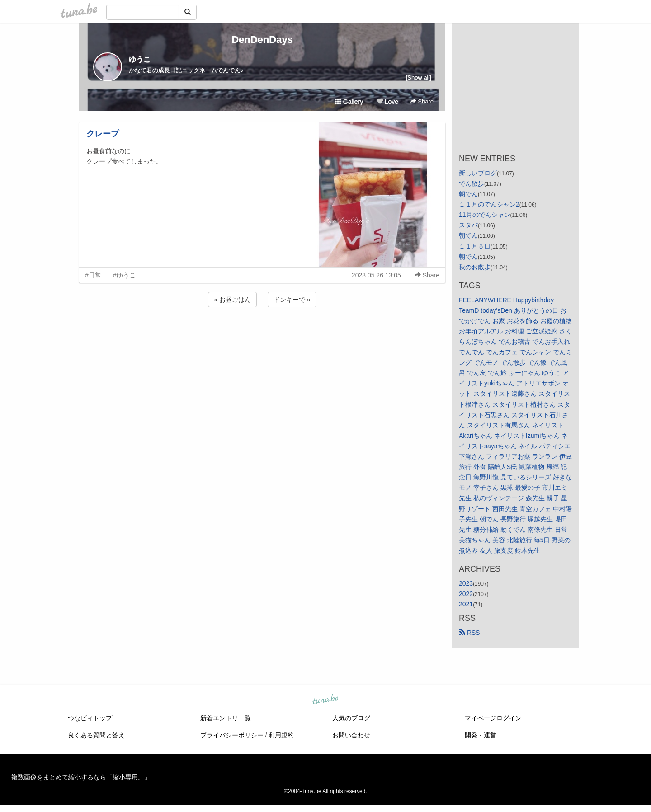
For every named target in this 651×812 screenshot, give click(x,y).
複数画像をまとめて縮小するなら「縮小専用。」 (81, 777)
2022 (466, 594)
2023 (466, 583)
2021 (466, 604)
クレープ (103, 134)
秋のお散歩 (475, 267)
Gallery (349, 102)
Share (422, 101)
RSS (469, 633)
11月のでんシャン (485, 215)
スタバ (468, 225)
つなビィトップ (90, 718)
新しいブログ (478, 173)
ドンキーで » (292, 300)
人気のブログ (351, 718)
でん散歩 (472, 183)
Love (387, 102)
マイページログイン (493, 718)
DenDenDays (262, 40)
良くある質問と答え (96, 735)
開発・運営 (481, 735)
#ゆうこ (124, 275)
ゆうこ (140, 59)
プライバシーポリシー (232, 735)
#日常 (93, 275)
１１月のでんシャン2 (489, 204)
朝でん (468, 194)
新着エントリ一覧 (226, 718)
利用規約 (281, 735)
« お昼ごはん (232, 300)
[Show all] (419, 77)
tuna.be (325, 700)
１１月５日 (475, 246)
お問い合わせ (351, 735)
